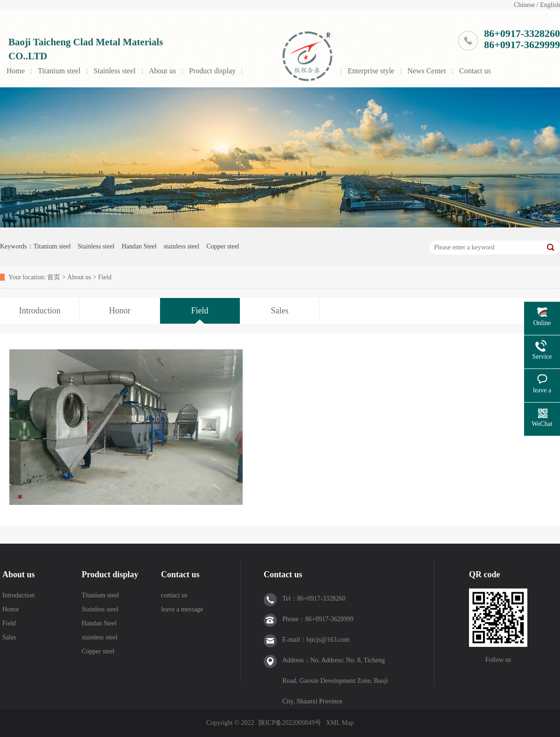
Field (105, 277)
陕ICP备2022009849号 (290, 723)
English (550, 5)
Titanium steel (59, 71)
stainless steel (182, 246)
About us (162, 71)
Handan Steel (139, 246)
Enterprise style (371, 71)
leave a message (182, 609)
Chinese (524, 5)
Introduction (18, 595)
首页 (54, 277)
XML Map (340, 723)
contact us (174, 595)
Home (16, 71)
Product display (212, 71)
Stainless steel (115, 71)
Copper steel (223, 246)
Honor (11, 609)
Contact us (475, 71)
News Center (427, 71)
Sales (9, 637)
